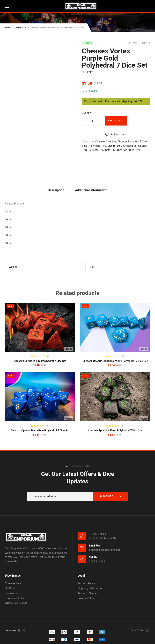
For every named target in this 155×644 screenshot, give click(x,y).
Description (56, 167)
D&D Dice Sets (90, 150)
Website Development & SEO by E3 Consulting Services (77, 636)
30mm (9, 212)
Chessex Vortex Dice (135, 146)
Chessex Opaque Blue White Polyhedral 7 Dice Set (40, 407)
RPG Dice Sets (132, 150)
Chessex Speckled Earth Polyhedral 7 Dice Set (115, 407)
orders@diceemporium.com (105, 526)
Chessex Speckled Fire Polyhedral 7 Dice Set (40, 338)
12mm (9, 188)
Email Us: (95, 522)
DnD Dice (117, 150)
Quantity (87, 113)
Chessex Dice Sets (106, 142)
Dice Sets (105, 150)
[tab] (56, 167)
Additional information (91, 167)
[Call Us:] (82, 536)
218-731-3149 (97, 538)
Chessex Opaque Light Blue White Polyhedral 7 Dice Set (115, 338)
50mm (9, 220)
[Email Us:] (82, 524)
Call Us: (93, 534)
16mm (9, 196)
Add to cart (116, 121)
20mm (9, 204)
